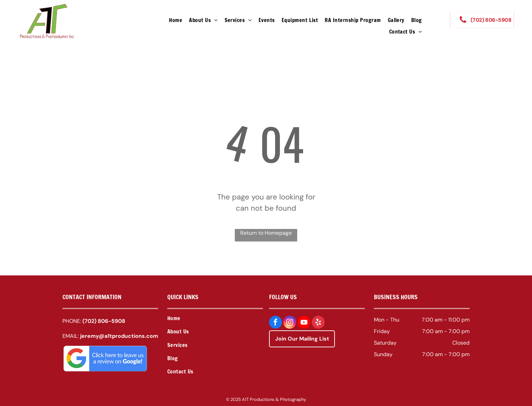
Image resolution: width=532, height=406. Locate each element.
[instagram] (290, 323)
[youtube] (304, 323)
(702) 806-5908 (104, 321)
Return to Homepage (266, 233)
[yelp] (318, 323)
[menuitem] (176, 20)
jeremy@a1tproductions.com (119, 336)
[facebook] (275, 323)
